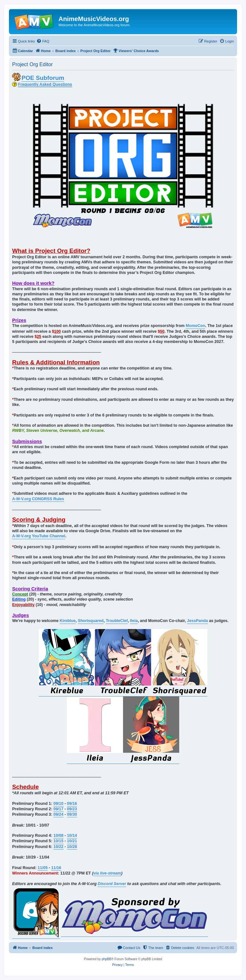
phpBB (106, 959)
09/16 (72, 804)
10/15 (58, 841)
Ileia (134, 621)
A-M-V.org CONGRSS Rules (38, 499)
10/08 (58, 836)
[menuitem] (43, 41)
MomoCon (195, 326)
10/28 (72, 847)
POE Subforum (43, 78)
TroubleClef (117, 621)
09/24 (58, 814)
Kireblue (68, 621)
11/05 (43, 868)
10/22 (58, 847)
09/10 (58, 804)
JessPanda (197, 621)
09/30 (72, 814)
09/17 (58, 809)
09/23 (72, 809)
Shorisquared (91, 621)
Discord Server (112, 884)
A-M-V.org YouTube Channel (39, 536)
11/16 (56, 868)
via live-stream (107, 873)
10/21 (72, 841)
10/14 (72, 836)
